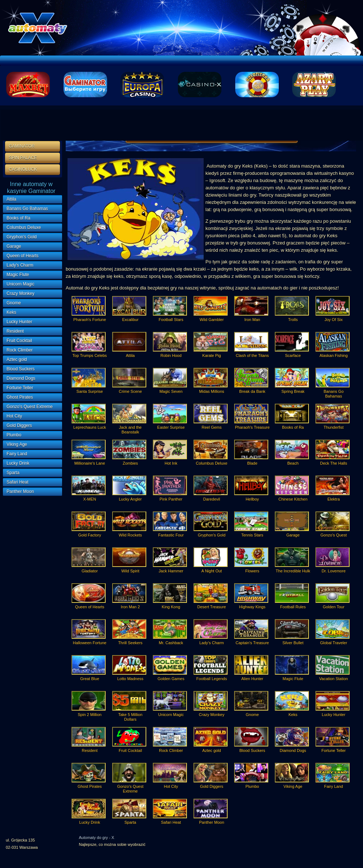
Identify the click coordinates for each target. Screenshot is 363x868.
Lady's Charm (20, 265)
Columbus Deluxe (24, 227)
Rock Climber (20, 350)
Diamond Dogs (21, 378)
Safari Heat (17, 482)
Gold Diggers (19, 425)
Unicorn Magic (21, 284)
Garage (14, 246)
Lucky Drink (18, 463)
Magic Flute (18, 275)
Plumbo (14, 435)
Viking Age (17, 444)
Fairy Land (17, 454)
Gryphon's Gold (22, 237)
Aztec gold (17, 359)
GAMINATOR (22, 146)
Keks (11, 312)
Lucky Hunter (19, 322)
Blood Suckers (21, 369)
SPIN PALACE (23, 158)
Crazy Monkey (21, 293)
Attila (11, 199)
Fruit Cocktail (19, 341)
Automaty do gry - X (96, 838)
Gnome (14, 303)
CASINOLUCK (23, 169)
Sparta (13, 473)
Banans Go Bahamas (27, 209)
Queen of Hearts (23, 256)
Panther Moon (20, 491)
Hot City (14, 416)
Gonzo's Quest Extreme (30, 407)
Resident (15, 331)
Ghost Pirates (20, 397)
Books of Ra (18, 218)
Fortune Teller (20, 388)
